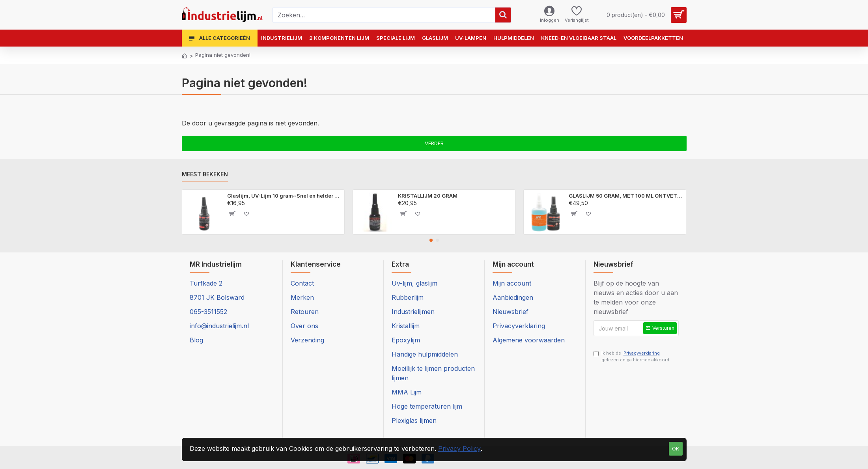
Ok (676, 448)
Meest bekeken (205, 174)
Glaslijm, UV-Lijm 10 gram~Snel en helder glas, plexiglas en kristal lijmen (284, 196)
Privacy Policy (459, 448)
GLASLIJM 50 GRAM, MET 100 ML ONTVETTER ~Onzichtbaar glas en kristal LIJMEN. (626, 196)
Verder (434, 143)
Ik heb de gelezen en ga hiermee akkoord (631, 356)
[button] (431, 240)
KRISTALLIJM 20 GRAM (428, 196)
